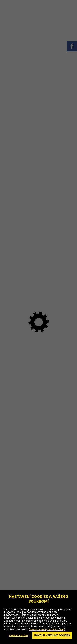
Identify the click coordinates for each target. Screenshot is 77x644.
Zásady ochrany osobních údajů (47, 629)
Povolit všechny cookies (52, 635)
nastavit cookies (19, 635)
